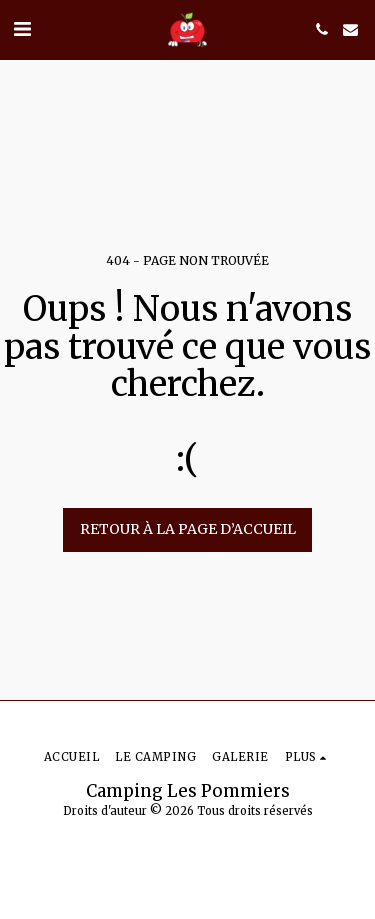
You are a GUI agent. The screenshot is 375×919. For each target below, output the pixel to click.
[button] (22, 28)
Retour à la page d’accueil (188, 529)
